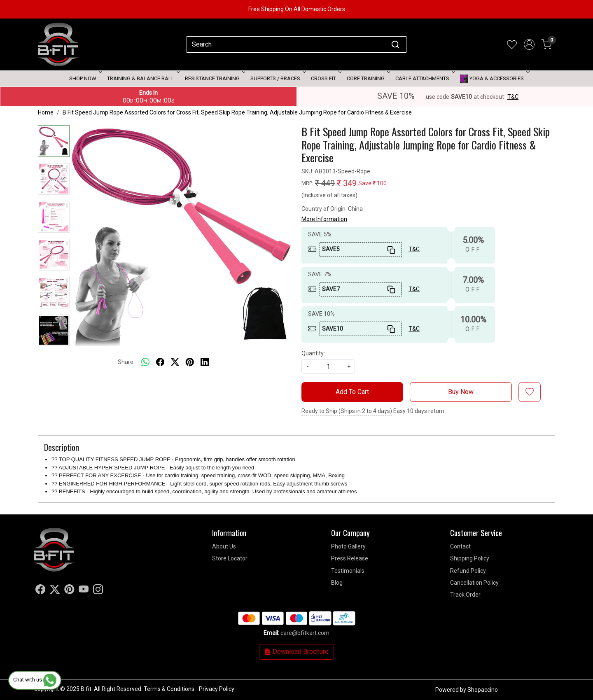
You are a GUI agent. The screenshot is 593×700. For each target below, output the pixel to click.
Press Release (350, 558)
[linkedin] (205, 362)
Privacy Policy (217, 689)
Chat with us (35, 680)
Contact (460, 546)
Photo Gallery (348, 546)
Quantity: (313, 353)
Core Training (368, 78)
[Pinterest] (69, 591)
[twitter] (175, 362)
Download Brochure (296, 652)
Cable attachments (424, 78)
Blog (337, 583)
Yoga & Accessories (494, 79)
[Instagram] (98, 591)
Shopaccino (483, 690)
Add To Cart (352, 392)
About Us (224, 546)
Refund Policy (468, 571)
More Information (324, 219)
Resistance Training (214, 78)
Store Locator (230, 558)
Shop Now (85, 78)
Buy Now (461, 392)
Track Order (465, 595)
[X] (55, 591)
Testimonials (348, 571)
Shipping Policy (470, 558)
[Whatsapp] (145, 362)
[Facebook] (40, 591)
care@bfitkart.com (305, 633)
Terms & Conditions (169, 689)
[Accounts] (529, 44)
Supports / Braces (277, 78)
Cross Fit (326, 78)
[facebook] (160, 362)
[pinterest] (190, 362)
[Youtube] (84, 591)
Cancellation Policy (474, 583)
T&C (513, 97)
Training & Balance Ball (143, 78)
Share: (126, 362)
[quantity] (328, 367)
